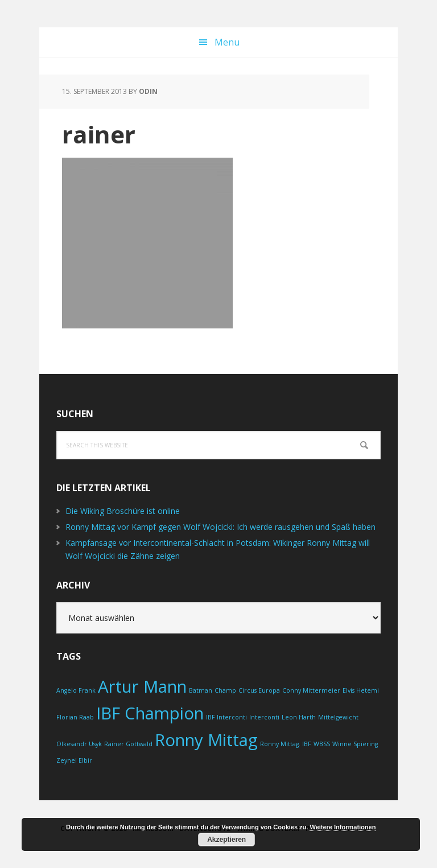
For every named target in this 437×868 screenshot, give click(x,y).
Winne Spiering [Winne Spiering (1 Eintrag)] (355, 744)
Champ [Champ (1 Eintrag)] (225, 690)
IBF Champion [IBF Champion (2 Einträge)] (150, 713)
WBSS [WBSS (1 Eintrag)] (322, 744)
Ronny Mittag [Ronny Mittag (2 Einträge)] (206, 740)
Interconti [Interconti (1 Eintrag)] (264, 717)
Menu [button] (227, 42)
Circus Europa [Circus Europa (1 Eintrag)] (259, 690)
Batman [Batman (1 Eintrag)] (201, 690)
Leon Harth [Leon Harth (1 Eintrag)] (299, 717)
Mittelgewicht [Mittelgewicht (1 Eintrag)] (338, 717)
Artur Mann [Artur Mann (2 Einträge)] (142, 686)
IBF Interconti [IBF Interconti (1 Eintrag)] (226, 717)
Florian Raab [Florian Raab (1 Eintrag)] (75, 717)
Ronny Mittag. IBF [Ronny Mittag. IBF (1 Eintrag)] (286, 744)
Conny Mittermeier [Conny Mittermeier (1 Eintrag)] (311, 690)
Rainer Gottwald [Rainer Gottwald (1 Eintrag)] (128, 744)
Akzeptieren (226, 840)
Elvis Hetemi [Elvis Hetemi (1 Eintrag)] (361, 690)
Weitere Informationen (343, 827)
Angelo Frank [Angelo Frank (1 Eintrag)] (76, 690)
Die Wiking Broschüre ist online (123, 511)
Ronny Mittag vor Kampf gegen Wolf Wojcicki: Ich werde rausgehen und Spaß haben (220, 527)
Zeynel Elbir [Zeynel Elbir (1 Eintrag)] (74, 760)
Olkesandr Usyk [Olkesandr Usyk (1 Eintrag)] (79, 744)
